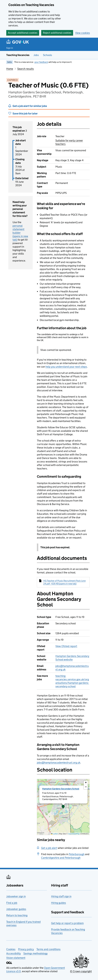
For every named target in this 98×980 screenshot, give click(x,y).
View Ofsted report (66, 646)
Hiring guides (59, 903)
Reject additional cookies (57, 33)
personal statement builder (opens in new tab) (20, 233)
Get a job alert (49, 848)
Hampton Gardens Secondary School (61, 789)
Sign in (10, 48)
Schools (48, 55)
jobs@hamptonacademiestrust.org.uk (59, 763)
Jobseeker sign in (16, 896)
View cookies (83, 33)
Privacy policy (26, 949)
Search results (26, 69)
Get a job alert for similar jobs (30, 106)
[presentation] (63, 807)
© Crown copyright (81, 971)
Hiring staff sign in (61, 896)
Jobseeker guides (16, 909)
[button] (63, 807)
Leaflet (54, 834)
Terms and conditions (49, 949)
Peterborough (77, 854)
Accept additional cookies (23, 33)
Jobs (36, 55)
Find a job (12, 903)
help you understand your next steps (66, 367)
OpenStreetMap (74, 834)
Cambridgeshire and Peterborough (61, 858)
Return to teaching (17, 915)
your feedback (41, 62)
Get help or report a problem (67, 923)
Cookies (11, 949)
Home (10, 69)
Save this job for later (25, 114)
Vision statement (16, 958)
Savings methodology (35, 953)
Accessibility (14, 953)
